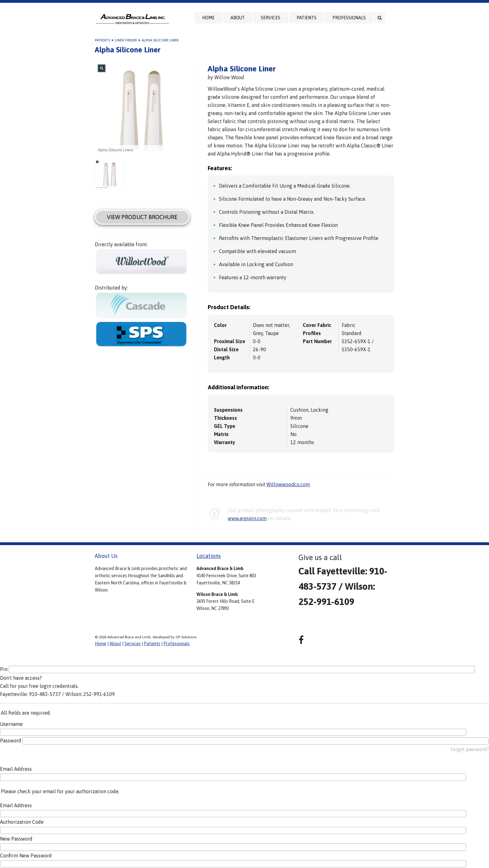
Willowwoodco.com (288, 484)
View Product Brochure (142, 217)
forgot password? (470, 749)
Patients (307, 18)
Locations (209, 556)
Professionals (349, 18)
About (238, 18)
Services (271, 18)
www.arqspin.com (247, 518)
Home (208, 18)
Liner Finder (126, 40)
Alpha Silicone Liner (160, 40)
